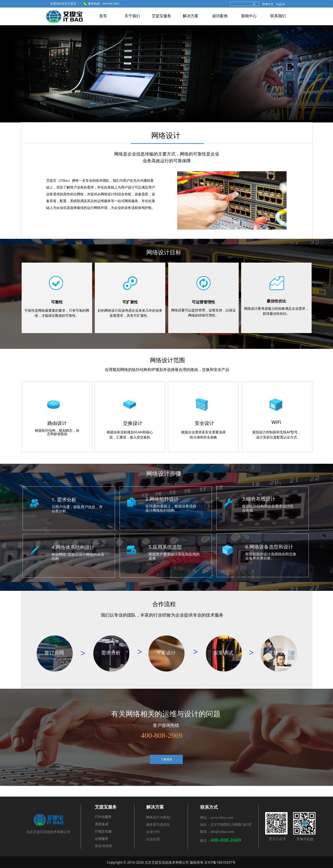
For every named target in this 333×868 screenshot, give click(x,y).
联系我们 (278, 16)
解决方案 (191, 16)
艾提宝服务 (161, 16)
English (281, 4)
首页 (103, 16)
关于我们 (132, 16)
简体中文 (268, 4)
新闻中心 (249, 16)
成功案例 (220, 16)
